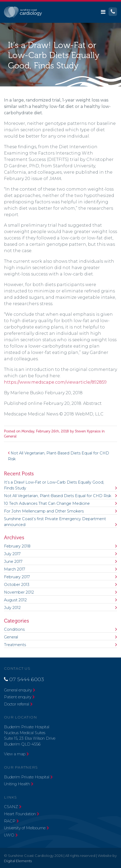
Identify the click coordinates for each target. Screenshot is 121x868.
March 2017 (15, 569)
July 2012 (12, 608)
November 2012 (19, 592)
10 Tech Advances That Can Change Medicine (47, 503)
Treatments (15, 645)
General (10, 436)
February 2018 (17, 546)
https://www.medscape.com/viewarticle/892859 (55, 382)
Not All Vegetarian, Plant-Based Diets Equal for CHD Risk (58, 496)
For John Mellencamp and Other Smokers (44, 511)
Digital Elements (18, 861)
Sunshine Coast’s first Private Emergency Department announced (55, 522)
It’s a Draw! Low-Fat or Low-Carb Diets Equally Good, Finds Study (54, 485)
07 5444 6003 (27, 679)
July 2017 (12, 554)
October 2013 (17, 585)
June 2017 (13, 562)
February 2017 (17, 577)
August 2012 (15, 600)
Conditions (14, 629)
